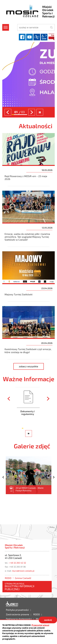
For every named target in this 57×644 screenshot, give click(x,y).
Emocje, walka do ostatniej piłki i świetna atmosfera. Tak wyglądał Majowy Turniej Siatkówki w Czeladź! (28, 219)
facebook (22, 37)
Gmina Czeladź (23, 578)
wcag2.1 (44, 37)
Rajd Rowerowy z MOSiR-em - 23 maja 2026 (28, 160)
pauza (29, 437)
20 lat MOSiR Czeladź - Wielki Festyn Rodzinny (29, 475)
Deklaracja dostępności (12, 604)
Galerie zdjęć (32, 446)
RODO (8, 578)
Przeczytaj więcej (40, 625)
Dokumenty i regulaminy (28, 406)
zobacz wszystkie (31, 366)
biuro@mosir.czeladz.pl (23, 571)
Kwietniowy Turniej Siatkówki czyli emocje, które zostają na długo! (28, 333)
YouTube (29, 37)
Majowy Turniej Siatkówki (28, 276)
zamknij (48, 620)
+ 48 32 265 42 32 (17, 563)
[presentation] (8, 112)
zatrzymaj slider (40, 112)
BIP (51, 37)
